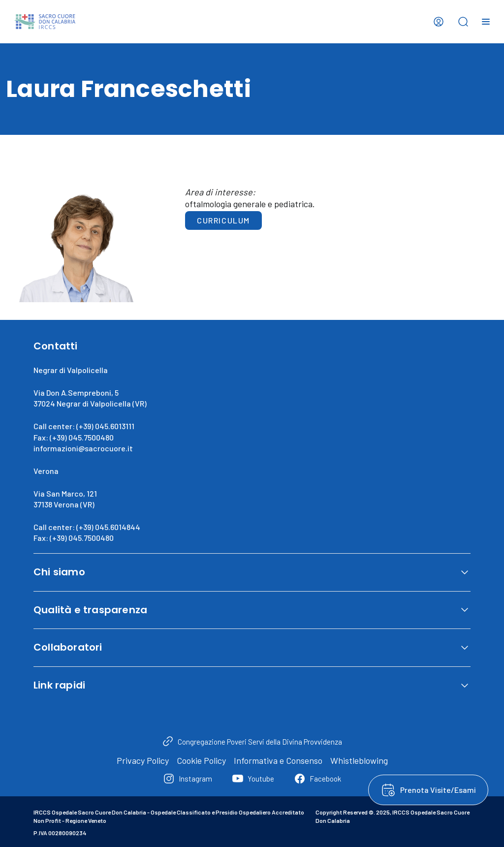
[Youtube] (253, 779)
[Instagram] (188, 779)
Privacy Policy (143, 760)
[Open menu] (486, 22)
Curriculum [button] (223, 220)
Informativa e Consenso (278, 760)
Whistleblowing (359, 760)
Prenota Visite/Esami (438, 790)
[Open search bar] (463, 22)
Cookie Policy (201, 760)
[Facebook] (317, 779)
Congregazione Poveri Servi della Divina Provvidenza (260, 742)
